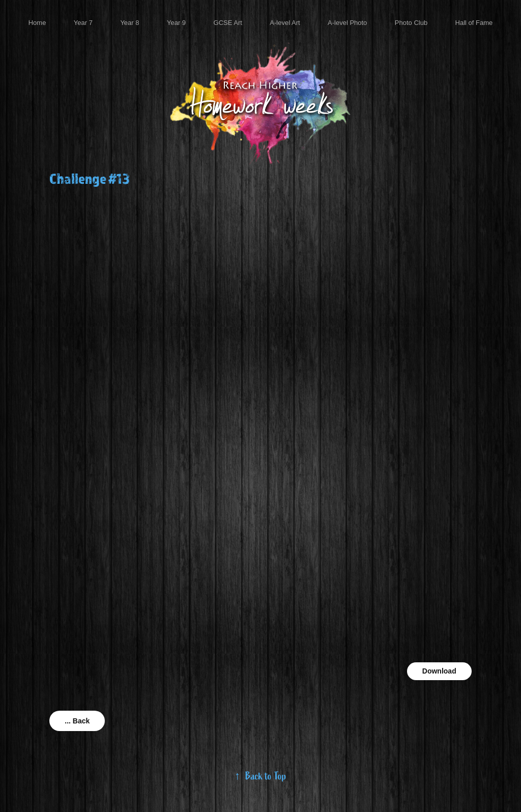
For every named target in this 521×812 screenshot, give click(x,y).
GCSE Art (228, 23)
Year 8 (129, 23)
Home (37, 23)
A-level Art (285, 23)
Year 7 (83, 23)
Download (439, 671)
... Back (77, 721)
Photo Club (411, 23)
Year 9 (176, 23)
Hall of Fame (474, 23)
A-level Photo (347, 23)
